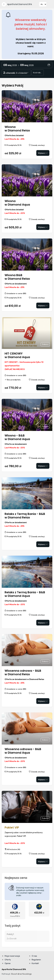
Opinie (8, 963)
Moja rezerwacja (12, 956)
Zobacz (45, 118)
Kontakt (35, 963)
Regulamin (36, 960)
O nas (34, 956)
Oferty (8, 960)
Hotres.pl (6, 974)
